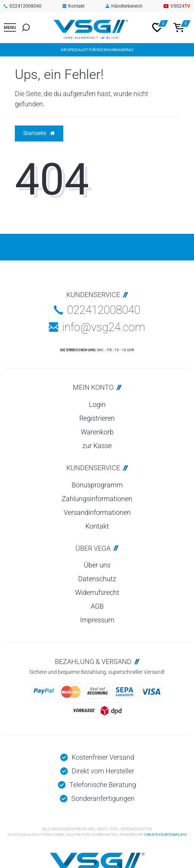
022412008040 (23, 6)
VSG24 (177, 6)
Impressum (97, 620)
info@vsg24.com (97, 327)
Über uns (97, 565)
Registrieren (97, 418)
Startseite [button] (39, 133)
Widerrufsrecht (97, 592)
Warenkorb (97, 432)
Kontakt (74, 6)
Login (97, 404)
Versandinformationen (97, 512)
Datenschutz (97, 579)
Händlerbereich (124, 6)
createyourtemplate (165, 835)
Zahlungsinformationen (97, 499)
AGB (97, 606)
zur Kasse (97, 446)
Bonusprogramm (97, 485)
